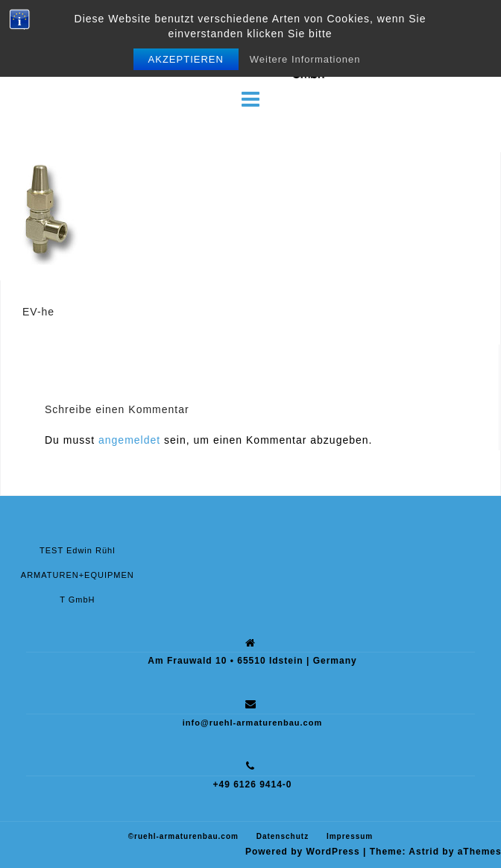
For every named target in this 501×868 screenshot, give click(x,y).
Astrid (424, 852)
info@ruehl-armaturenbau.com (252, 723)
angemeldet (129, 440)
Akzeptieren (186, 59)
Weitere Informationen (305, 59)
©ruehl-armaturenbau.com (183, 836)
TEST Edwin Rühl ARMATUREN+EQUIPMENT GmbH (78, 575)
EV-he (38, 312)
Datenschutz (283, 836)
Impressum (350, 836)
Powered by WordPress (303, 852)
